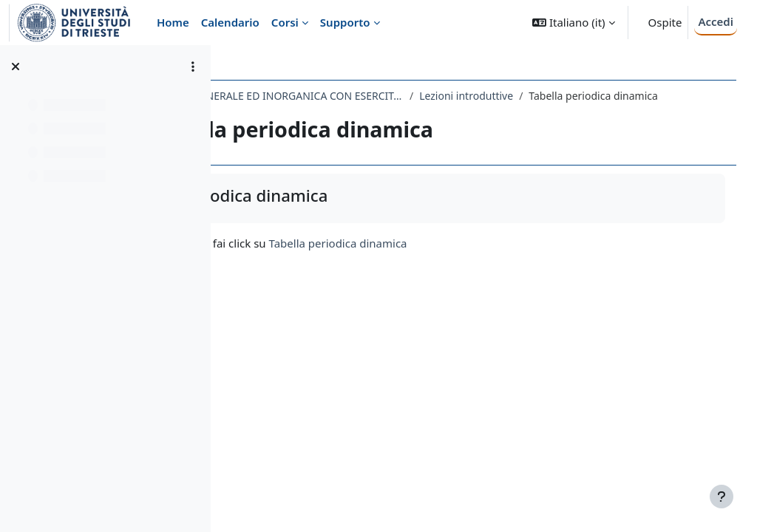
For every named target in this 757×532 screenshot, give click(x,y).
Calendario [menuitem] (230, 22)
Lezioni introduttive (598, 96)
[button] (573, 23)
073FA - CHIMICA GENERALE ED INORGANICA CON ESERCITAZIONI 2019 (387, 96)
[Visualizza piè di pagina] (722, 497)
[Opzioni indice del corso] (193, 66)
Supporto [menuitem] (345, 22)
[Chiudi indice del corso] (16, 66)
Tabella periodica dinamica (470, 259)
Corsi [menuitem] (285, 22)
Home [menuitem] (173, 22)
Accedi (716, 21)
